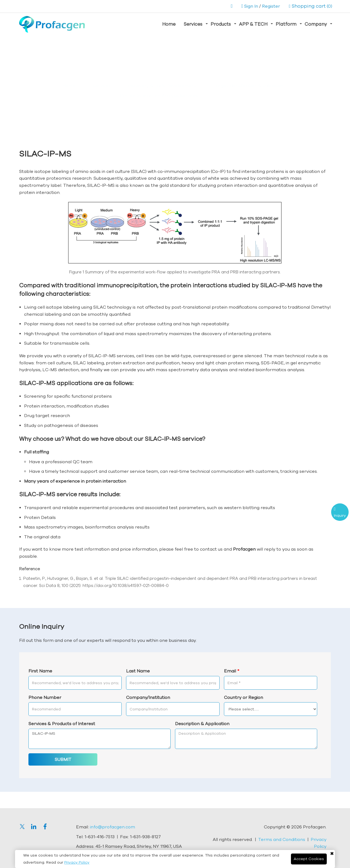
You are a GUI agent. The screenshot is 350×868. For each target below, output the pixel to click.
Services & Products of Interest (62, 724)
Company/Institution (148, 697)
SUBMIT (63, 759)
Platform (286, 24)
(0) (310, 6)
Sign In (251, 6)
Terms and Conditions (282, 839)
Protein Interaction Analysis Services (159, 96)
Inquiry (340, 515)
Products (221, 24)
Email (232, 671)
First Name (40, 671)
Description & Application (202, 724)
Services (193, 24)
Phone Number (45, 697)
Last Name (138, 671)
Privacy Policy (77, 862)
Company (316, 24)
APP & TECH (253, 24)
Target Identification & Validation (248, 85)
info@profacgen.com (113, 827)
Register (271, 6)
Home (169, 24)
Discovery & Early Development (162, 85)
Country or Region (243, 697)
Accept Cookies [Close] (309, 859)
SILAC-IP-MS (100, 739)
